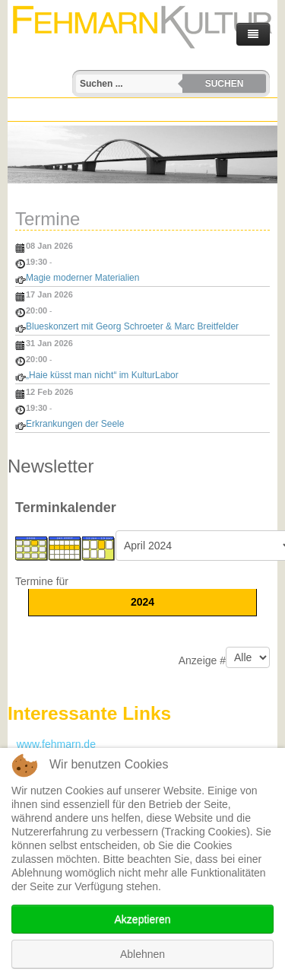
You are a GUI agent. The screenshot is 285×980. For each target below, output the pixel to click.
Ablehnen (142, 954)
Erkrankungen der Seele (75, 424)
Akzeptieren (143, 919)
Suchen (225, 84)
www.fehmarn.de (52, 744)
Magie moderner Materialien (82, 278)
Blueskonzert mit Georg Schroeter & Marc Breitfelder (132, 326)
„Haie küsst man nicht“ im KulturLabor (102, 375)
